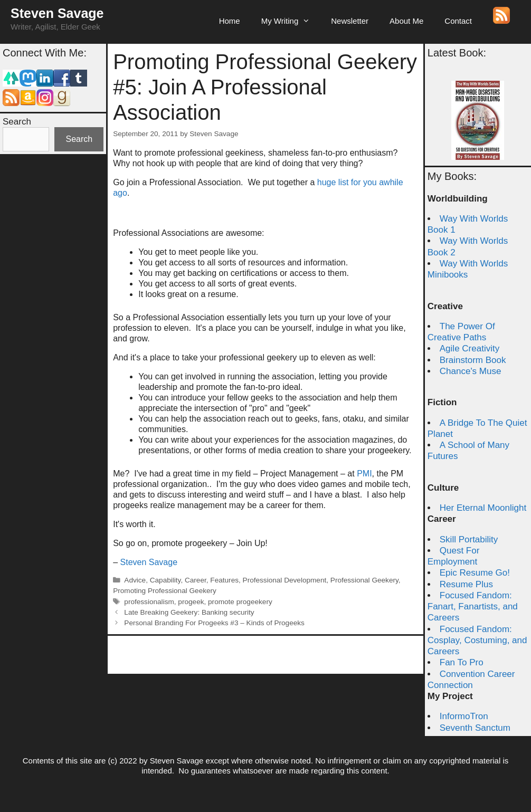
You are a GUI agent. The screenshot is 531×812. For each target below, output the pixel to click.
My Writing (291, 21)
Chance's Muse (471, 371)
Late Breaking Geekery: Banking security (189, 612)
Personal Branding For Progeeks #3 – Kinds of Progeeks (214, 623)
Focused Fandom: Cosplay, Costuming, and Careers (477, 641)
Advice (135, 580)
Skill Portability (469, 539)
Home (230, 21)
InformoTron (464, 716)
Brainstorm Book (473, 360)
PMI (364, 474)
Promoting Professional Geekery (165, 591)
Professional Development (285, 580)
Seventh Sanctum (475, 728)
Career (196, 580)
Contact (458, 21)
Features (224, 580)
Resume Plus (466, 584)
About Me (406, 21)
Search (17, 122)
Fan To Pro (462, 662)
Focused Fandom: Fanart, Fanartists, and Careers (473, 607)
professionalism (149, 602)
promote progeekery (240, 602)
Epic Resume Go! (475, 573)
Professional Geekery (364, 580)
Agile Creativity (470, 348)
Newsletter (350, 21)
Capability (165, 580)
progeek (191, 602)
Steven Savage (57, 13)
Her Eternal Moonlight (483, 508)
